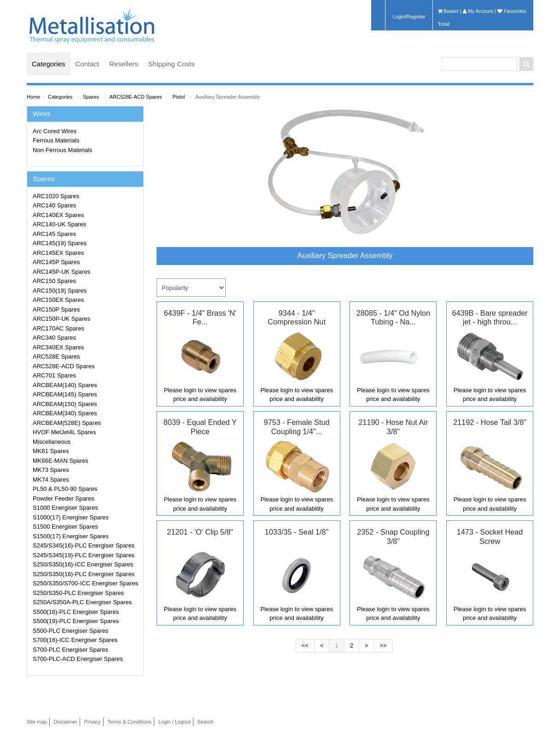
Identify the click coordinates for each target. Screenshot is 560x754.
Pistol (178, 97)
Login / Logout (175, 722)
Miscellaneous (52, 442)
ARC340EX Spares (58, 347)
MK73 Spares (51, 470)
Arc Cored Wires (55, 131)
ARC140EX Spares (58, 215)
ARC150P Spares (56, 309)
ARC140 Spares (54, 205)
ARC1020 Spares (56, 196)
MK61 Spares (51, 451)
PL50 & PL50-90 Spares (65, 489)
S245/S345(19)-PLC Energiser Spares (84, 555)
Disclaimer (65, 722)
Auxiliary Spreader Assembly (228, 97)
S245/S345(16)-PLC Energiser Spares (84, 545)
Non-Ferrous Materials (62, 150)
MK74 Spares (51, 480)
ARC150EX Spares (58, 300)
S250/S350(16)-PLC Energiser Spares (84, 574)
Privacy (92, 722)
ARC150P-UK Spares (61, 319)
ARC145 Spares (54, 234)
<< (305, 645)
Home (33, 97)
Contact (87, 64)
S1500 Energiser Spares (65, 527)
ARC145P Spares (56, 262)
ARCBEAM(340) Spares (65, 413)
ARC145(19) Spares (60, 243)
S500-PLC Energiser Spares (70, 631)
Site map (37, 722)
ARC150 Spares (54, 281)
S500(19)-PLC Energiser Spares (76, 621)
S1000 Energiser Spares (65, 508)
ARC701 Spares (54, 375)
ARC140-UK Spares (59, 224)
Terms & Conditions (129, 722)
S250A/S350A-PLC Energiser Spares (82, 602)
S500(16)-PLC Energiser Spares (76, 612)
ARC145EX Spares (58, 253)
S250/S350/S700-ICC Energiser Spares (85, 583)
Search (205, 722)
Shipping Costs (172, 64)
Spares (91, 97)
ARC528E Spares (56, 356)
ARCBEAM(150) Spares (65, 404)
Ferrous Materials (56, 140)
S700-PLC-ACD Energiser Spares (78, 659)
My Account (478, 11)
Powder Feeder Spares (64, 498)
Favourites (512, 11)
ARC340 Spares (54, 338)
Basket (448, 11)
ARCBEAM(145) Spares (65, 394)
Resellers (124, 64)
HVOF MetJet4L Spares (64, 432)
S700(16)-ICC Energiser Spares (75, 640)
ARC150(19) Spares (60, 291)
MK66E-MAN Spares (61, 461)
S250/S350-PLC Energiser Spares (78, 593)
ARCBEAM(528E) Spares (67, 423)
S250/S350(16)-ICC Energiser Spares (83, 564)
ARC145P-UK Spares (61, 272)
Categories (49, 64)
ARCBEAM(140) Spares (65, 385)
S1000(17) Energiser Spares (71, 517)
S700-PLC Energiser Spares (70, 650)
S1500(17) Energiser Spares (71, 536)
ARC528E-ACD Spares (136, 97)
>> (383, 645)
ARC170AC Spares (58, 328)
